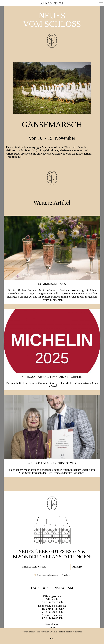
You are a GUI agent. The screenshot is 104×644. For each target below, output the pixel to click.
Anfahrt (52, 628)
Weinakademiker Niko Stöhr (52, 463)
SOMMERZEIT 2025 (52, 284)
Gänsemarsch (52, 125)
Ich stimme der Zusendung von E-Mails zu (54, 575)
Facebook (40, 588)
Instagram (63, 588)
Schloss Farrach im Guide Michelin (52, 377)
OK (52, 639)
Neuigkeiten (52, 624)
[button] (101, 3)
